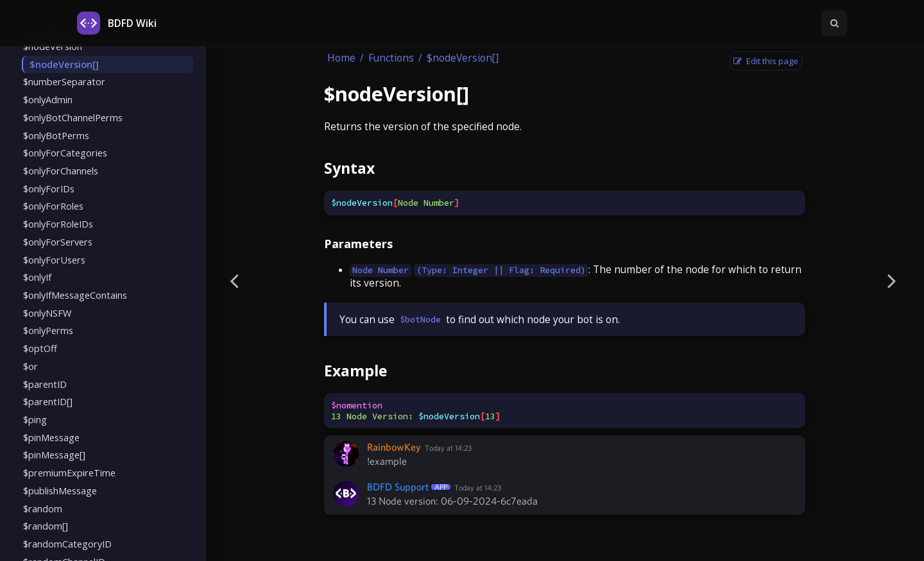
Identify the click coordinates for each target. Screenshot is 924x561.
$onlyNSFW (47, 313)
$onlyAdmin (48, 99)
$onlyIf (37, 277)
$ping (35, 419)
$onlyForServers (58, 242)
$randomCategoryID (67, 544)
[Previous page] (234, 280)
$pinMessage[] (54, 455)
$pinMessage (51, 437)
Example (355, 371)
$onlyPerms (48, 330)
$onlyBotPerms (56, 135)
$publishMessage (60, 490)
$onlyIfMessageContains (75, 295)
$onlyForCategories (65, 153)
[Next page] (892, 280)
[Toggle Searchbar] (834, 23)
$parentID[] (48, 401)
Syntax (349, 168)
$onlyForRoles (53, 206)
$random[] (46, 526)
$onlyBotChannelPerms (73, 117)
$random (43, 508)
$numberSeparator (64, 81)
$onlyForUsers (54, 260)
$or (30, 366)
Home (341, 58)
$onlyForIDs (49, 188)
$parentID (45, 384)
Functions (391, 58)
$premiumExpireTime (69, 473)
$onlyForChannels (61, 171)
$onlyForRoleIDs (58, 224)
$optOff (40, 348)
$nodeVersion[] (64, 64)
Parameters (358, 244)
